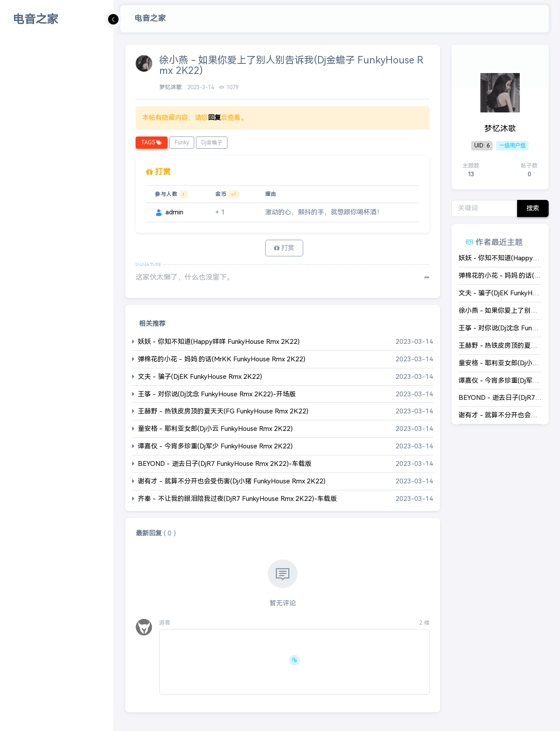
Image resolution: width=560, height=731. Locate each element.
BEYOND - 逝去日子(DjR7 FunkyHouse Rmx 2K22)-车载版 (225, 464)
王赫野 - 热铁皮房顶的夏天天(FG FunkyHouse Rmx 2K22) (223, 411)
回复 (214, 117)
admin (169, 212)
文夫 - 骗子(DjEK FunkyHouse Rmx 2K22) (200, 376)
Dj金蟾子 (212, 143)
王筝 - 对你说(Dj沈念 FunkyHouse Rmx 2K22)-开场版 (217, 394)
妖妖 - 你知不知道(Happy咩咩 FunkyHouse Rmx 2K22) (219, 341)
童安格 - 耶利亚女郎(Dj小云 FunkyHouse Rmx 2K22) (215, 429)
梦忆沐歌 (171, 87)
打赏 (284, 248)
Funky (182, 143)
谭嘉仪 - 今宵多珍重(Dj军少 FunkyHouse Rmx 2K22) (215, 446)
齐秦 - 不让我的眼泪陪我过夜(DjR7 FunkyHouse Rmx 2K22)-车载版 (237, 499)
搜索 (533, 208)
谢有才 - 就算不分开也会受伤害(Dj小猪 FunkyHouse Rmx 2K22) (232, 481)
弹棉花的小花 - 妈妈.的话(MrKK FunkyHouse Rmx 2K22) (222, 359)
